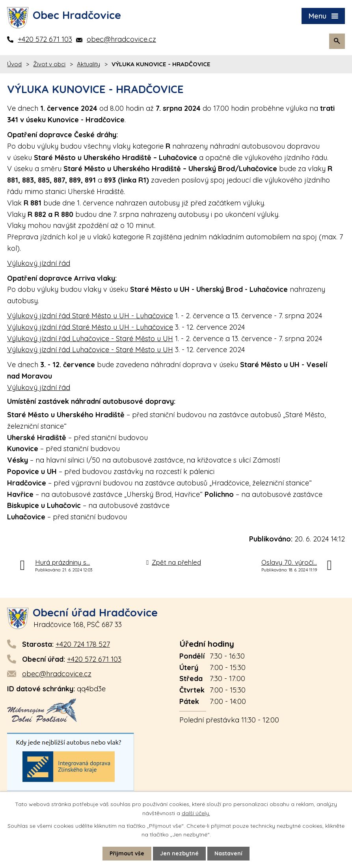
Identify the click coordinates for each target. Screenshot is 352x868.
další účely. (196, 813)
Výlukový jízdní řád (39, 263)
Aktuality (88, 64)
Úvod (14, 64)
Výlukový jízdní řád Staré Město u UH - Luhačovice (90, 316)
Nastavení (228, 853)
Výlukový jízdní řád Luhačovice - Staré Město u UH (90, 339)
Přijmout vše (127, 853)
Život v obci (49, 64)
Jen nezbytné (179, 853)
